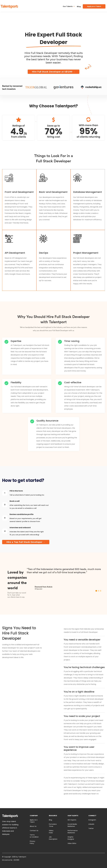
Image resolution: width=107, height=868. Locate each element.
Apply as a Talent (34, 821)
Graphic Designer (71, 838)
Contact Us (34, 831)
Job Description (53, 838)
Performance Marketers (73, 832)
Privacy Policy (32, 842)
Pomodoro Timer (53, 825)
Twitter (91, 828)
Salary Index (51, 832)
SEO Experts (72, 820)
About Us (33, 826)
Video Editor (72, 843)
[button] (69, 6)
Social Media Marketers (72, 825)
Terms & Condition (34, 836)
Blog (79, 7)
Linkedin (91, 824)
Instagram (92, 820)
